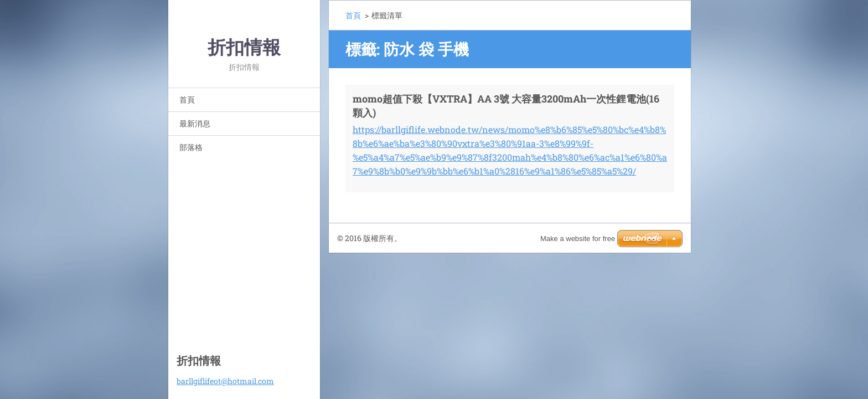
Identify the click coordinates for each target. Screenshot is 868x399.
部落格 (191, 147)
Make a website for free (578, 239)
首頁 (187, 99)
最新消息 (195, 123)
